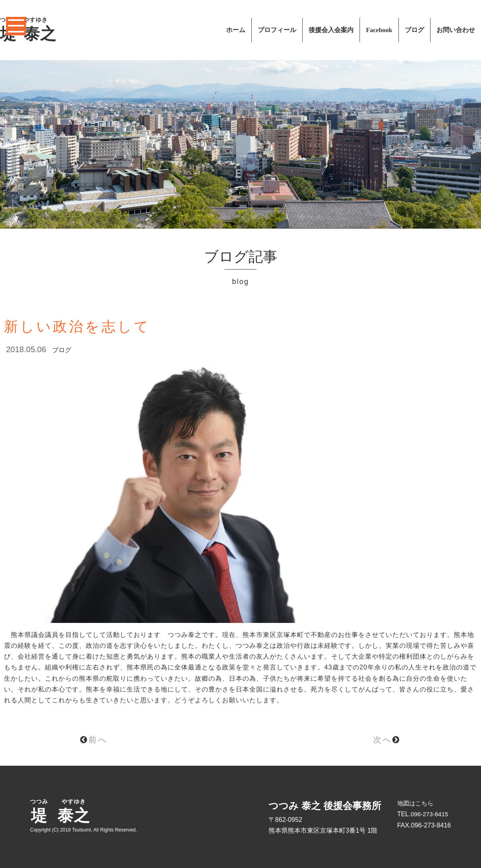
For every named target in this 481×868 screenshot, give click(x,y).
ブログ (414, 30)
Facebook (379, 30)
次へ (387, 740)
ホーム (236, 30)
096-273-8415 (429, 814)
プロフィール (277, 30)
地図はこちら (415, 803)
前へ (94, 740)
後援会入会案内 (331, 30)
